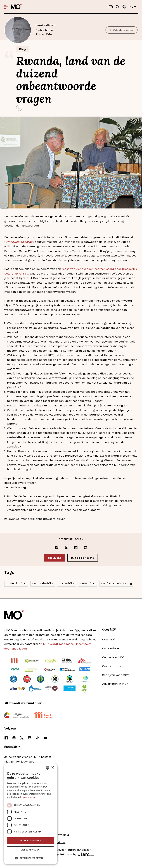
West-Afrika (88, 583)
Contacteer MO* (113, 657)
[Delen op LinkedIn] (76, 548)
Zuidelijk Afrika (16, 583)
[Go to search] (117, 7)
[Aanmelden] (124, 7)
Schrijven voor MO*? (116, 675)
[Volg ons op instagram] (14, 738)
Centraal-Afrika (43, 583)
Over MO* (109, 639)
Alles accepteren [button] (31, 841)
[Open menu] (6, 7)
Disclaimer (58, 842)
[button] (30, 858)
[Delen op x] (66, 548)
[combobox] (48, 768)
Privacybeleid (60, 835)
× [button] (52, 768)
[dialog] (30, 814)
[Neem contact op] (111, 7)
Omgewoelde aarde (19, 242)
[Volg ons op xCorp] (22, 738)
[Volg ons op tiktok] (37, 738)
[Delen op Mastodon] (86, 548)
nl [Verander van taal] (133, 7)
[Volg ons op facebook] (6, 738)
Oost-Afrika (66, 583)
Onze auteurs (112, 666)
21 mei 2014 (68, 30)
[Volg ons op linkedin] (30, 738)
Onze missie (111, 648)
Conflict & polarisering (116, 583)
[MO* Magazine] (16, 7)
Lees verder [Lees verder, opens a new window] (29, 797)
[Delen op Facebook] (56, 548)
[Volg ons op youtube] (45, 738)
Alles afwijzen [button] (30, 850)
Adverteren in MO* (115, 684)
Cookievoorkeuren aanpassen (71, 850)
